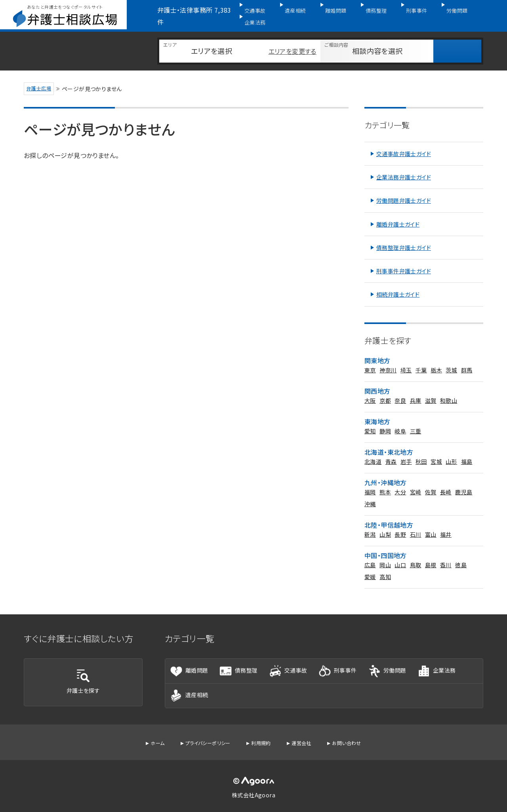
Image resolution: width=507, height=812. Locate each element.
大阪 (370, 391)
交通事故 (263, 10)
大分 (400, 482)
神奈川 (388, 360)
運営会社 (306, 741)
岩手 (406, 452)
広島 (370, 555)
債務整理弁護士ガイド (404, 238)
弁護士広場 (42, 78)
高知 (385, 567)
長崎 (446, 482)
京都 (385, 391)
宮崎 (416, 482)
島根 (431, 555)
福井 (446, 525)
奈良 (400, 391)
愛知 (370, 421)
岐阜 (400, 421)
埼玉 (406, 360)
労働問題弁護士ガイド (404, 191)
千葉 (421, 360)
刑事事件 (408, 10)
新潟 (370, 525)
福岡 (370, 482)
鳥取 (416, 555)
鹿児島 (464, 482)
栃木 (436, 360)
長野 (400, 525)
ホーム (149, 741)
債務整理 (372, 10)
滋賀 (431, 391)
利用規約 (262, 741)
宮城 (436, 452)
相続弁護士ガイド (398, 285)
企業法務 (481, 10)
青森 (391, 452)
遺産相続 (299, 10)
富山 (431, 525)
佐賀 (431, 482)
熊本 (385, 482)
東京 (370, 360)
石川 (416, 525)
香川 (446, 555)
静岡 (385, 421)
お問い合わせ (354, 741)
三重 (416, 421)
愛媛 (370, 567)
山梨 (385, 525)
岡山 (385, 555)
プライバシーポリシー (204, 741)
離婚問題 (335, 10)
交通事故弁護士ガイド (404, 144)
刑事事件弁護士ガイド (404, 261)
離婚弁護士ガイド (398, 215)
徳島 (461, 555)
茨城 (451, 360)
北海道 (373, 452)
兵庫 (416, 391)
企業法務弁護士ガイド (404, 168)
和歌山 (449, 391)
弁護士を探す (83, 676)
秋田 (421, 452)
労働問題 (445, 10)
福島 (467, 452)
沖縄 (370, 494)
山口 (400, 555)
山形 (451, 452)
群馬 (467, 360)
